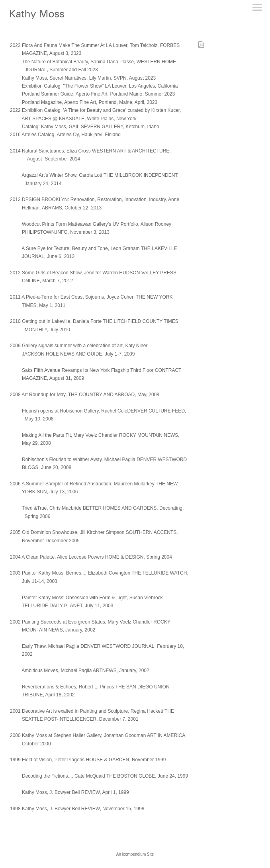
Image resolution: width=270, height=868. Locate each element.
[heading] (37, 18)
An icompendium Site (135, 854)
